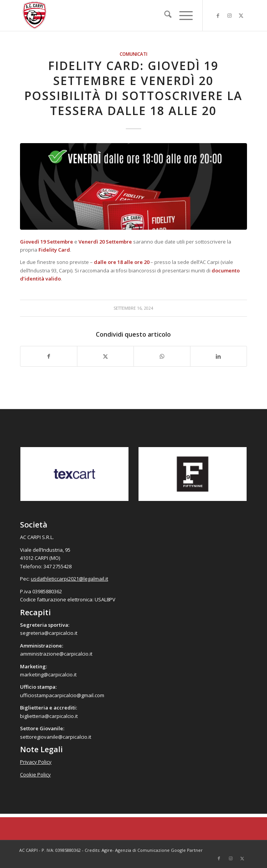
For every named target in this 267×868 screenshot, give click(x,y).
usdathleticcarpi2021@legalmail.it (69, 579)
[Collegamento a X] (241, 16)
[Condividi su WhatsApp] (162, 356)
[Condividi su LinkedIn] (219, 356)
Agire (107, 850)
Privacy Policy (36, 762)
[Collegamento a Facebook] (218, 16)
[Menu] (182, 15)
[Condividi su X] (105, 356)
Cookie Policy (35, 775)
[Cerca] (164, 15)
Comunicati (133, 54)
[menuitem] (164, 15)
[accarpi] (111, 15)
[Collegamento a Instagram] (230, 16)
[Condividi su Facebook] (49, 356)
